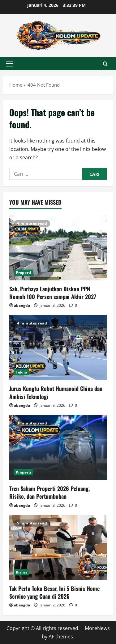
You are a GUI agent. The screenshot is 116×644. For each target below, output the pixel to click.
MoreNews (97, 628)
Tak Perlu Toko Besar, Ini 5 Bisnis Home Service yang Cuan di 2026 (54, 592)
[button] (10, 64)
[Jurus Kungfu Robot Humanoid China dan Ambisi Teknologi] (58, 347)
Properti (24, 272)
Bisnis (21, 572)
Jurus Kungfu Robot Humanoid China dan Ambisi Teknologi (56, 392)
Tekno (21, 372)
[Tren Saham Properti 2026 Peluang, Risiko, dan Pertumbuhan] (58, 447)
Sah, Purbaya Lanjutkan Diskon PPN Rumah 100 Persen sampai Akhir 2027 (53, 293)
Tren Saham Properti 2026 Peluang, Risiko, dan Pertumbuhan (49, 492)
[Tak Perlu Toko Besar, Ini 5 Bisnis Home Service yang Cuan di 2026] (58, 547)
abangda (22, 305)
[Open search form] (105, 64)
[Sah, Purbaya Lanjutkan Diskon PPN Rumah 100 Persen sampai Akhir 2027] (58, 248)
